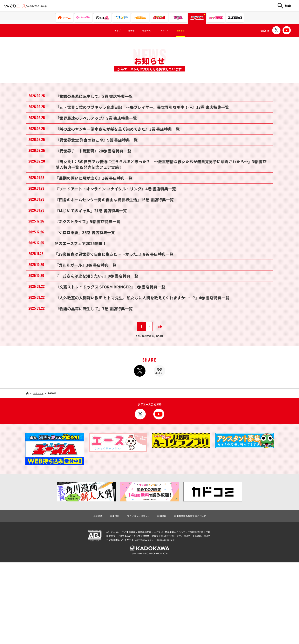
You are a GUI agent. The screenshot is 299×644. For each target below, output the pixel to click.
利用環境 (163, 596)
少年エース (38, 473)
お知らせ (190, 30)
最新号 (125, 30)
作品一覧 (145, 30)
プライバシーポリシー (136, 596)
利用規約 (110, 596)
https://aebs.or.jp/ (166, 620)
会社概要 (91, 596)
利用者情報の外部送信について (195, 596)
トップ (108, 30)
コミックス (167, 30)
